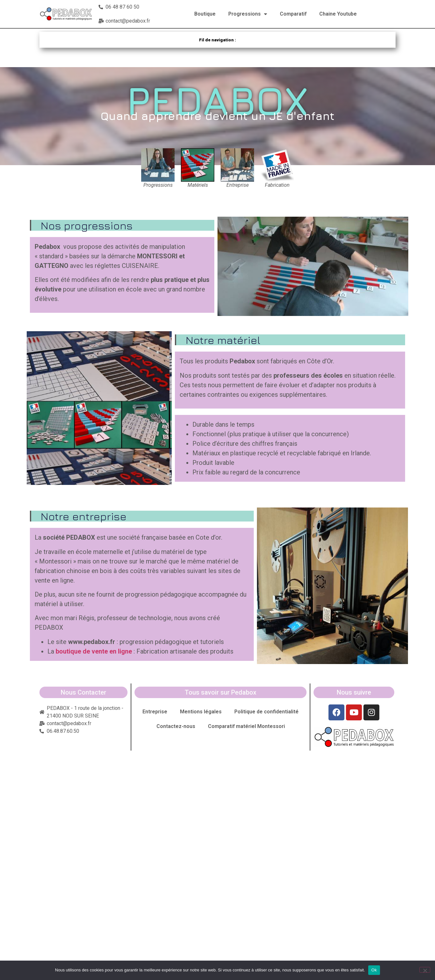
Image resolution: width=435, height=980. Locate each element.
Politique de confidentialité (266, 712)
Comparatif (293, 14)
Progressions (248, 14)
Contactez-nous (176, 726)
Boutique (205, 14)
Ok (374, 970)
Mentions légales (201, 712)
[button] (313, 266)
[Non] (425, 970)
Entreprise (155, 712)
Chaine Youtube (338, 14)
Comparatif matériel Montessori (246, 726)
